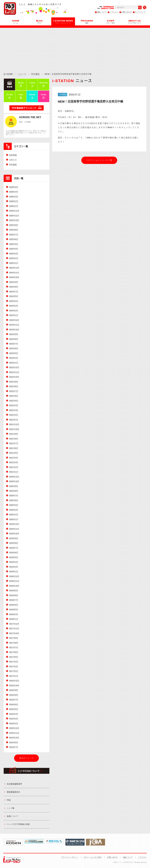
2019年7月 (14, 548)
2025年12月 (14, 211)
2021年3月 (14, 462)
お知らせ (13, 160)
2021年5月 (14, 453)
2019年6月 (14, 552)
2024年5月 (14, 296)
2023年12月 (14, 320)
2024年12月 (14, 268)
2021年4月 (14, 458)
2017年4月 (14, 662)
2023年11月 (14, 325)
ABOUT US (134, 21)
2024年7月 (14, 292)
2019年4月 (14, 562)
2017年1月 (14, 676)
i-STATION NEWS (63, 21)
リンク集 (11, 808)
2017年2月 (14, 671)
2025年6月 (14, 239)
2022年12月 (14, 368)
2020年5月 (14, 500)
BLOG (39, 21)
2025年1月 (14, 263)
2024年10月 (14, 277)
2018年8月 (14, 595)
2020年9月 (14, 486)
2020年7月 (14, 496)
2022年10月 (14, 377)
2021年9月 (14, 434)
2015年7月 (14, 747)
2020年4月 (14, 505)
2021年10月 (14, 429)
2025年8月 (14, 230)
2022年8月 (14, 387)
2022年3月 (14, 410)
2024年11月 (14, 273)
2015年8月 (14, 742)
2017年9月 (14, 638)
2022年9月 (14, 382)
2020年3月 (14, 510)
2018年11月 (14, 581)
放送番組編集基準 (14, 784)
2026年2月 (14, 201)
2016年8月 (14, 695)
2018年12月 (14, 576)
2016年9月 (14, 690)
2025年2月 (14, 258)
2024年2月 (14, 311)
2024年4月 (14, 301)
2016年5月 (14, 709)
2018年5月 (14, 609)
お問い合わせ (127, 12)
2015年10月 (14, 738)
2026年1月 (14, 206)
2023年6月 (14, 349)
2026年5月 (14, 187)
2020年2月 (14, 515)
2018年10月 (14, 586)
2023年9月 (14, 334)
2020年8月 (14, 491)
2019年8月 (14, 543)
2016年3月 (14, 719)
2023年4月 (14, 358)
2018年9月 (14, 590)
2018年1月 (14, 619)
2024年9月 (14, 282)
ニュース (22, 74)
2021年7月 (14, 443)
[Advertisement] (75, 48)
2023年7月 (14, 344)
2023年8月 (14, 339)
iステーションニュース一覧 (99, 160)
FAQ (9, 800)
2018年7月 (14, 600)
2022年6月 (14, 396)
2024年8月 (14, 287)
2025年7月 (14, 235)
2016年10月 (14, 685)
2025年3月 (14, 254)
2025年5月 (14, 244)
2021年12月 (14, 424)
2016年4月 (14, 714)
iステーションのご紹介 (93, 857)
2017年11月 (14, 628)
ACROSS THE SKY (30, 117)
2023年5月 (14, 353)
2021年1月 (14, 472)
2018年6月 (14, 605)
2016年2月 (14, 723)
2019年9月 (14, 538)
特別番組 (35, 74)
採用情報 (13, 155)
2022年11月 (14, 372)
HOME (16, 21)
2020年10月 (14, 481)
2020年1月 (14, 519)
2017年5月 (14, 657)
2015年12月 (14, 728)
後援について (12, 816)
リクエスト (114, 12)
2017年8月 (14, 643)
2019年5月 (14, 557)
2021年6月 (14, 448)
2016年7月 (14, 700)
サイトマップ (140, 12)
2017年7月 (14, 647)
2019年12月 (14, 524)
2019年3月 (14, 567)
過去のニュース (26, 758)
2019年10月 (14, 534)
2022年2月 (14, 415)
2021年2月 (14, 467)
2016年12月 (14, 681)
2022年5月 (14, 401)
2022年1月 (14, 420)
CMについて (102, 12)
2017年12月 (14, 624)
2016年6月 (14, 704)
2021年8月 (14, 439)
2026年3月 (14, 197)
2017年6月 (14, 652)
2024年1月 (14, 315)
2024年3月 (14, 306)
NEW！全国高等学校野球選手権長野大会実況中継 (91, 102)
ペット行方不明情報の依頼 (18, 824)
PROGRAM (87, 21)
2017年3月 (14, 666)
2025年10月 (14, 220)
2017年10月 (14, 633)
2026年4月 (14, 192)
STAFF (111, 21)
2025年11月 (14, 216)
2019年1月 (14, 571)
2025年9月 (14, 225)
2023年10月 (14, 330)
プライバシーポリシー (70, 857)
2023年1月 (14, 363)
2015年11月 (14, 733)
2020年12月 (14, 477)
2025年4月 (14, 249)
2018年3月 (14, 614)
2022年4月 (14, 405)
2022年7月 (14, 391)
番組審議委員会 (13, 792)
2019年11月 (14, 529)
